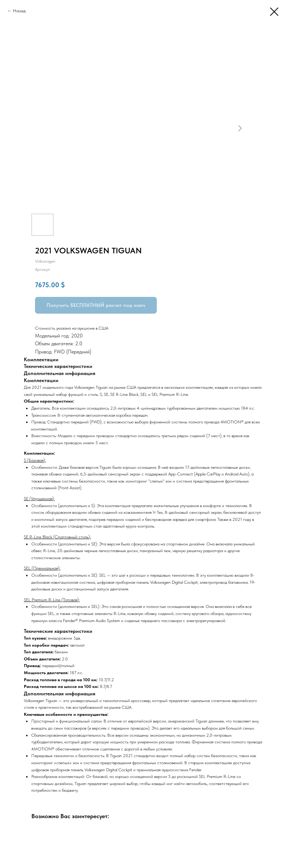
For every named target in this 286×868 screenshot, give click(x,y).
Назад (19, 11)
